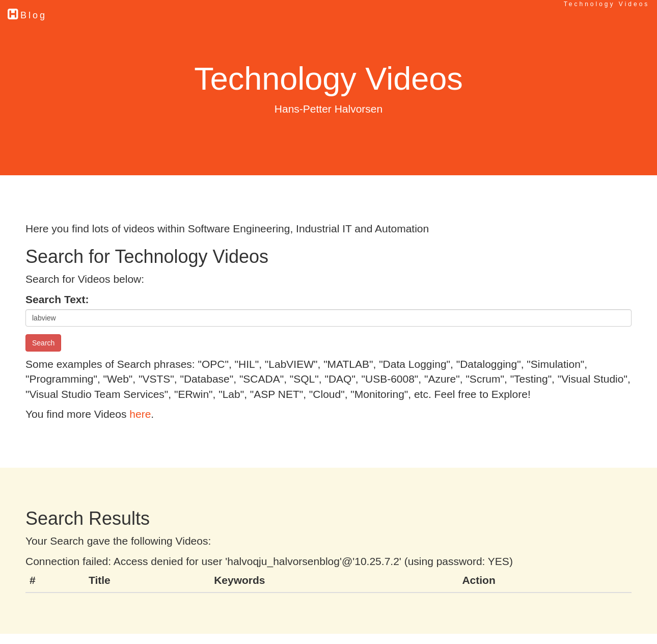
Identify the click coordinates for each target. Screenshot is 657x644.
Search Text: (57, 299)
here (140, 414)
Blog (27, 14)
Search (43, 343)
